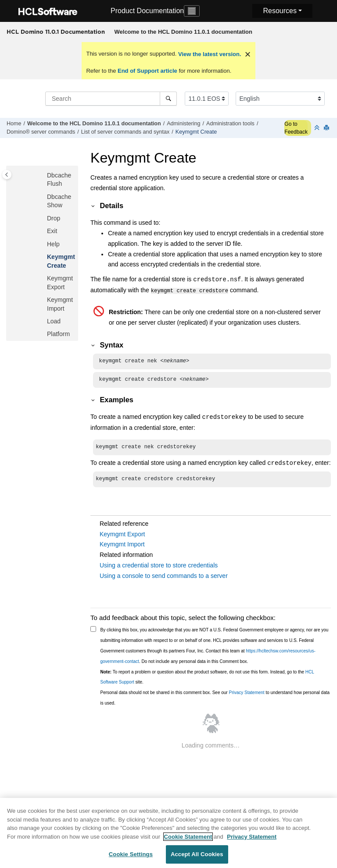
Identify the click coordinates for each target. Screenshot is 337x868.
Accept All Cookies (197, 858)
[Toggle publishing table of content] (7, 175)
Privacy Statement (246, 695)
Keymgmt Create (196, 132)
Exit (52, 231)
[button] (43, 176)
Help (53, 244)
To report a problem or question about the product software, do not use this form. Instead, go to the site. (207, 680)
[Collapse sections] (318, 128)
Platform (58, 334)
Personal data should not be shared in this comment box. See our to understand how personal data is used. (215, 700)
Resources (280, 11)
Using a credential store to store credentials (159, 568)
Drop (54, 218)
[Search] (168, 99)
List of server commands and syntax (125, 132)
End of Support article (147, 71)
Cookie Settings (131, 858)
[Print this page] (327, 128)
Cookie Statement (188, 840)
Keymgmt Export (122, 537)
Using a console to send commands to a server (164, 578)
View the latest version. (209, 54)
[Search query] (111, 99)
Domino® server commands (41, 132)
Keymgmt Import (122, 547)
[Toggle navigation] (192, 11)
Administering (183, 124)
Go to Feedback (296, 128)
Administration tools (230, 124)
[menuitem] (183, 32)
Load (54, 321)
